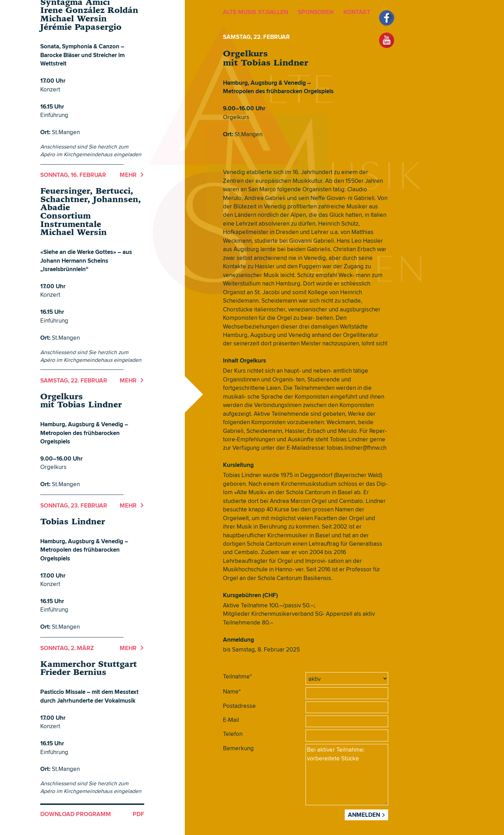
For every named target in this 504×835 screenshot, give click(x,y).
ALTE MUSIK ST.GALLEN (255, 12)
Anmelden (364, 815)
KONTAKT (357, 12)
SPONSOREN (316, 12)
